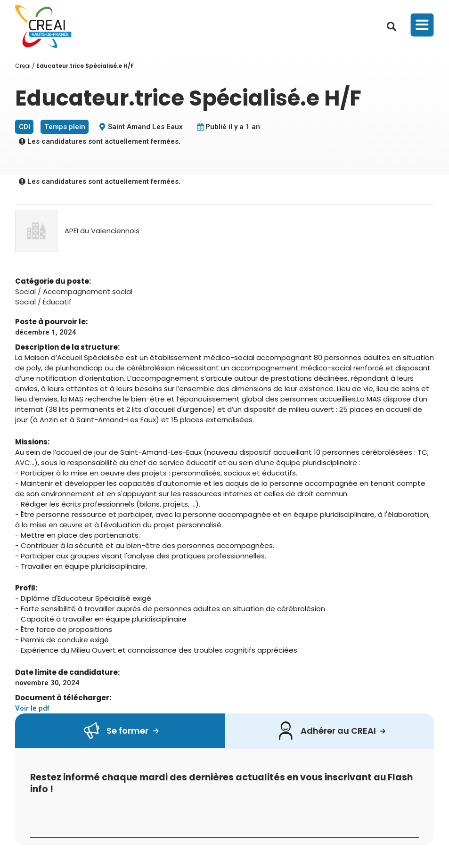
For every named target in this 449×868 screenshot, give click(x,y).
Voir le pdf (32, 708)
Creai (23, 66)
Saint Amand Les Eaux (145, 127)
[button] (392, 26)
